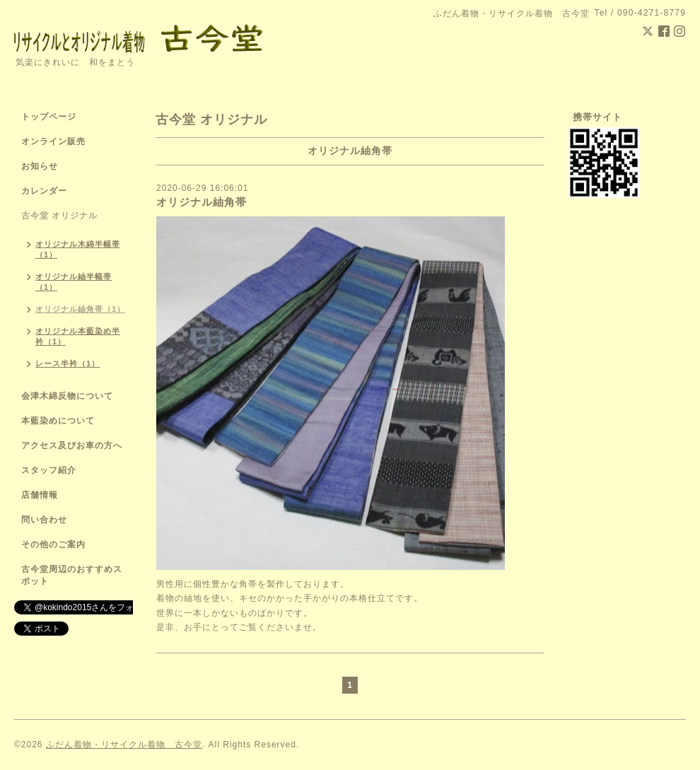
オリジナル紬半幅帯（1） (74, 282)
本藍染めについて (58, 421)
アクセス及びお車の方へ (72, 445)
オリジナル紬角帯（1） (80, 309)
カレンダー (44, 191)
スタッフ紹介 (49, 470)
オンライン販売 (53, 141)
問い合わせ (44, 520)
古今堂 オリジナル (59, 216)
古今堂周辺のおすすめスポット (72, 575)
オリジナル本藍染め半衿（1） (78, 336)
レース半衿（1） (68, 363)
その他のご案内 (53, 544)
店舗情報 (40, 495)
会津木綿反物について (67, 396)
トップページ (49, 117)
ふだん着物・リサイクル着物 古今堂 (124, 745)
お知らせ (40, 166)
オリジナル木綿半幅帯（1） (78, 249)
